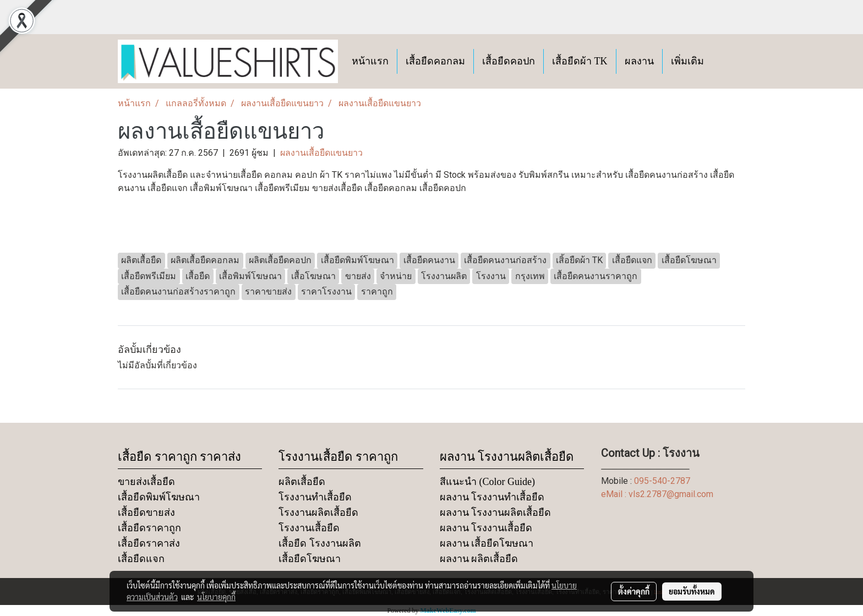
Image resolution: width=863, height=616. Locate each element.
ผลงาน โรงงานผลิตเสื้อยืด (496, 513)
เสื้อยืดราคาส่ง (149, 543)
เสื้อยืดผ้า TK (580, 61)
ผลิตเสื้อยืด (302, 482)
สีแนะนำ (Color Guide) (487, 482)
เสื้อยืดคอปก (509, 61)
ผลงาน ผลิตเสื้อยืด (479, 559)
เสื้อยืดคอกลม (435, 61)
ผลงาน (639, 61)
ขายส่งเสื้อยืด (146, 482)
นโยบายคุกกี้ (216, 597)
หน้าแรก (370, 61)
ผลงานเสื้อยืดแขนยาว (321, 153)
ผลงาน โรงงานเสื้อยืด (486, 528)
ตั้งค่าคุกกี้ (634, 591)
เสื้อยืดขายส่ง (146, 513)
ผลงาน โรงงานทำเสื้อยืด (492, 497)
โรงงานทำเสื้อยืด (315, 497)
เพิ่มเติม (687, 61)
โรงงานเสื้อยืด (309, 528)
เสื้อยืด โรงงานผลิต (320, 543)
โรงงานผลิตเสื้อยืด (318, 513)
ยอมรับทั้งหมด (692, 591)
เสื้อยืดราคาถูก (149, 528)
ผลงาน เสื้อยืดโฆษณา (487, 543)
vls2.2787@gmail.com (671, 494)
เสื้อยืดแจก (141, 559)
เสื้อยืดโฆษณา (310, 559)
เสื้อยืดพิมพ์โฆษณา (159, 497)
